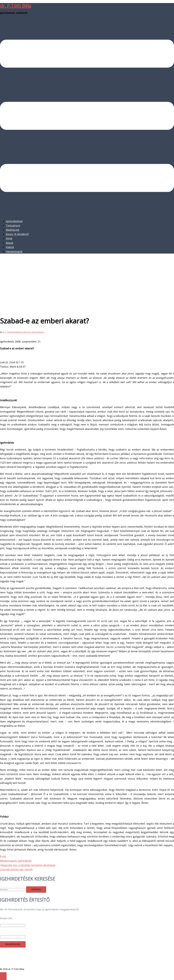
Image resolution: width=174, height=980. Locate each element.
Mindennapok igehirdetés (16, 861)
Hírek (9, 238)
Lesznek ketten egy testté (16, 869)
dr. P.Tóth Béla (16, 6)
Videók (10, 247)
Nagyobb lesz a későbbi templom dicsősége (28, 865)
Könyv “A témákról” (17, 234)
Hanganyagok (14, 251)
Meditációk (13, 230)
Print (3, 856)
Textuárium (13, 225)
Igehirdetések (14, 221)
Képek (10, 243)
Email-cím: (6, 918)
